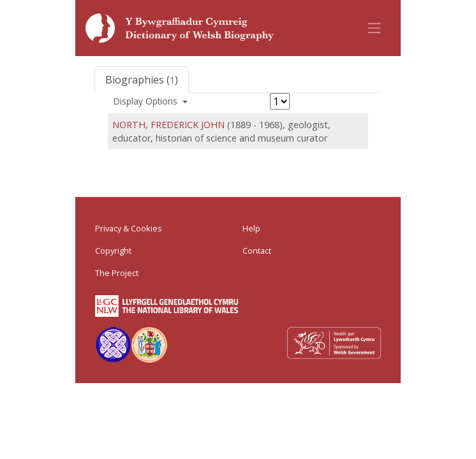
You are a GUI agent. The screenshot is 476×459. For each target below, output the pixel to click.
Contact (257, 251)
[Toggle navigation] (375, 28)
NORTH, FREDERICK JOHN (168, 125)
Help (251, 228)
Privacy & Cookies (129, 228)
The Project (117, 273)
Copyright (113, 251)
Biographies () (142, 80)
